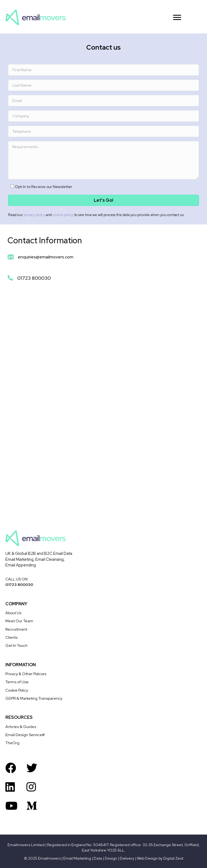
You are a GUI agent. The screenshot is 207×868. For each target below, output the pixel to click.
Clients (11, 637)
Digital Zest (173, 858)
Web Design (147, 858)
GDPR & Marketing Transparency (34, 698)
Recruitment (16, 629)
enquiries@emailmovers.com (46, 257)
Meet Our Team (19, 621)
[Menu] (177, 18)
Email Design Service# (25, 735)
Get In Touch (16, 645)
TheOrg (12, 743)
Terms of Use (17, 682)
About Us (13, 613)
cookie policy (63, 215)
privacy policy (34, 215)
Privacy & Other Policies (26, 674)
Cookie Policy (17, 690)
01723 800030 (34, 278)
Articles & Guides (21, 727)
